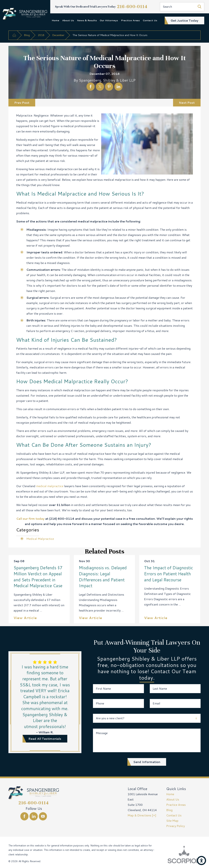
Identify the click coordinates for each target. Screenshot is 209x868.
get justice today (184, 20)
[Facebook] (24, 816)
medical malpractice (50, 486)
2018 (41, 35)
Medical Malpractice (40, 539)
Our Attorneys (109, 20)
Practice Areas (130, 20)
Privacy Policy (176, 826)
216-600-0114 (132, 6)
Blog (27, 35)
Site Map (172, 821)
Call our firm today (30, 519)
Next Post (187, 103)
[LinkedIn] (34, 816)
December (58, 35)
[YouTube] (43, 816)
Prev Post (22, 103)
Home (55, 20)
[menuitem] (55, 20)
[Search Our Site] (199, 7)
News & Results (87, 20)
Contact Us (150, 20)
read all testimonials (45, 739)
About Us (68, 20)
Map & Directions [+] (142, 815)
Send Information (147, 762)
